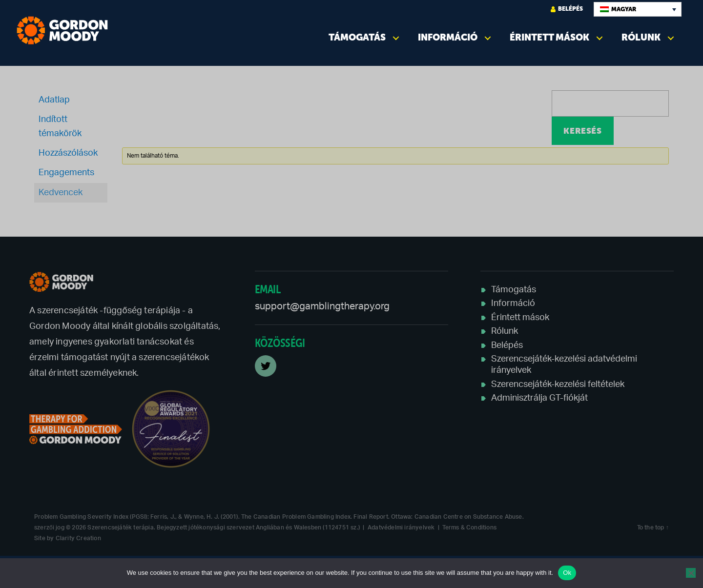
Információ (448, 37)
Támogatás (357, 37)
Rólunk (641, 37)
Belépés (567, 9)
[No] (691, 573)
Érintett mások (549, 37)
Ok (567, 573)
